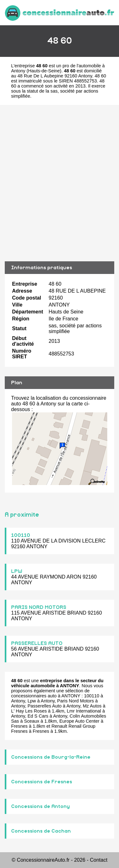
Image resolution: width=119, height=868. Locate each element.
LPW (17, 571)
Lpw (32, 701)
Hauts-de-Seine (44, 71)
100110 (21, 535)
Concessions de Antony (40, 806)
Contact (99, 860)
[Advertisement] (60, 183)
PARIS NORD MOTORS (39, 607)
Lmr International (84, 711)
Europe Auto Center (79, 721)
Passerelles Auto (45, 706)
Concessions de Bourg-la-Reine (51, 757)
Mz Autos (92, 706)
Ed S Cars (38, 716)
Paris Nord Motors (76, 701)
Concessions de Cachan (41, 831)
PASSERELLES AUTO (37, 643)
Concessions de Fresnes (42, 782)
